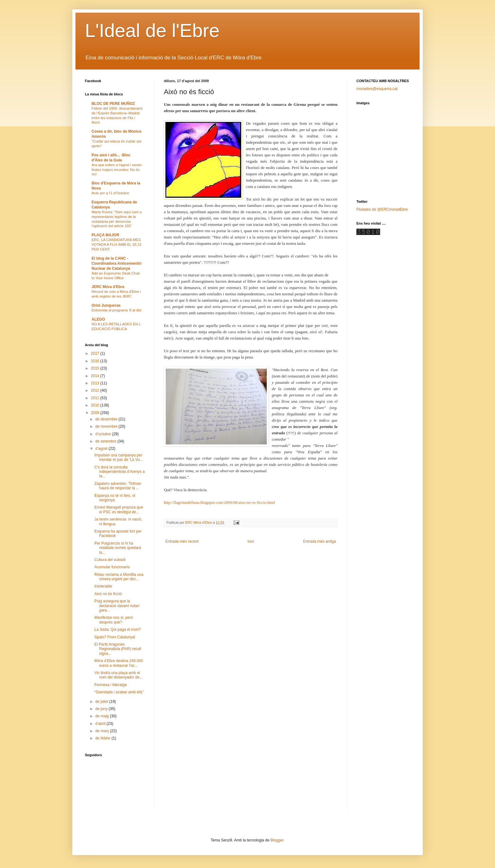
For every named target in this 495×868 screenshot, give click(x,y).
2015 (96, 368)
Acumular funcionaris (112, 567)
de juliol (102, 702)
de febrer (103, 738)
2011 (96, 398)
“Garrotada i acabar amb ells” (119, 692)
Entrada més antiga (319, 541)
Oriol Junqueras (106, 305)
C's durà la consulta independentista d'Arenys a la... (119, 472)
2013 (96, 383)
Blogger (277, 840)
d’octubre (104, 434)
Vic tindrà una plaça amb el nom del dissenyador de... (118, 675)
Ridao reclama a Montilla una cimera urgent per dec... (119, 577)
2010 (96, 405)
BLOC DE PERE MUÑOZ (113, 104)
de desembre (107, 419)
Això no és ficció (108, 594)
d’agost (102, 449)
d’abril (101, 724)
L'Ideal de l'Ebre (152, 30)
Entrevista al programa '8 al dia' (117, 310)
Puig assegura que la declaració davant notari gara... (117, 606)
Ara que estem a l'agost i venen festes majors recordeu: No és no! (117, 170)
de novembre (107, 426)
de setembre (106, 441)
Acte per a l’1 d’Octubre (110, 193)
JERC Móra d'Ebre (108, 287)
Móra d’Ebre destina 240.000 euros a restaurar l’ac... (119, 663)
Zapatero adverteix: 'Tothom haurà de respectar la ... (118, 486)
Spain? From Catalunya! (115, 637)
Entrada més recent (182, 541)
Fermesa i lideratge (111, 685)
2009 (96, 413)
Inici (251, 541)
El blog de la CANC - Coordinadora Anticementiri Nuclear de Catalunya (116, 263)
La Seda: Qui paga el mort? (118, 630)
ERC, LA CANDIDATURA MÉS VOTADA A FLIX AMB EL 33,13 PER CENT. (116, 244)
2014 (96, 376)
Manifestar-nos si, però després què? (114, 620)
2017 (96, 353)
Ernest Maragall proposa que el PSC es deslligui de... (119, 509)
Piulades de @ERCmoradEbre (382, 209)
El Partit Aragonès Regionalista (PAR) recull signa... (118, 649)
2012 (96, 390)
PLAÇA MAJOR (105, 235)
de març (103, 731)
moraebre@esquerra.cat (377, 89)
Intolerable (103, 586)
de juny (102, 709)
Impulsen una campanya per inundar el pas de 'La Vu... (119, 457)
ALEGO (98, 319)
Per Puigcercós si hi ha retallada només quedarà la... (118, 548)
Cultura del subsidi (110, 560)
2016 (96, 361)
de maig (103, 716)
